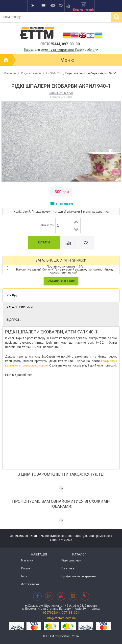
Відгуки (14, 320)
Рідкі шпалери (31, 73)
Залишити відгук (61, 93)
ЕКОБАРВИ (54, 73)
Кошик (26, 568)
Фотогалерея (30, 584)
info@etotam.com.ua (61, 618)
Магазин (10, 73)
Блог (24, 576)
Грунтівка (68, 568)
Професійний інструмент (79, 576)
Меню (67, 60)
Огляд (12, 295)
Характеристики (20, 307)
